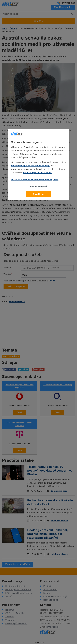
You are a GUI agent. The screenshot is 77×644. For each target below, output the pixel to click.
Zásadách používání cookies (37, 173)
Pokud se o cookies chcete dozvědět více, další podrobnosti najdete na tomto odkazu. (35, 181)
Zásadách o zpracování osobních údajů (30, 166)
